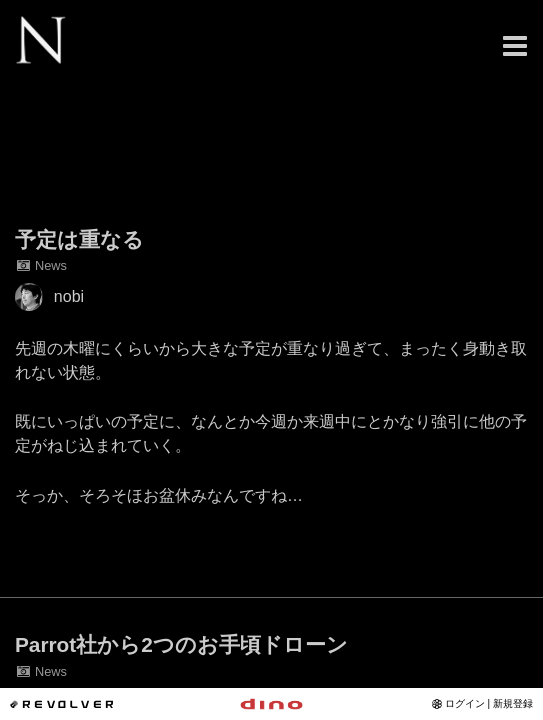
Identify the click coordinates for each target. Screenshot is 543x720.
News (41, 265)
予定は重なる (79, 239)
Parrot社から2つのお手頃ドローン (181, 644)
